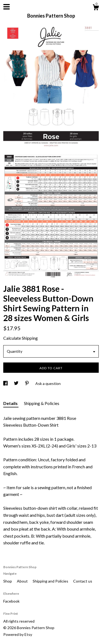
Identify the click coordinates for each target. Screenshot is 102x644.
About (23, 581)
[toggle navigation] (7, 7)
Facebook (11, 601)
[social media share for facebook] (6, 383)
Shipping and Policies (51, 581)
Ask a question (48, 383)
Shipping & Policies (42, 403)
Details (11, 403)
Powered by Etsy (18, 634)
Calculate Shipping (21, 338)
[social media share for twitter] (17, 383)
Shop (8, 581)
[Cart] (96, 8)
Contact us (83, 581)
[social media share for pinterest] (27, 383)
